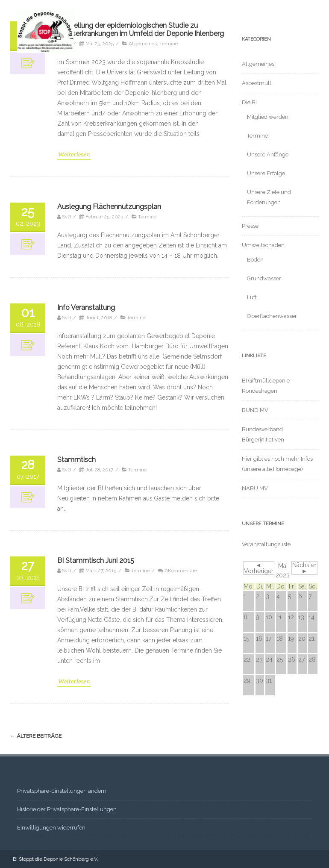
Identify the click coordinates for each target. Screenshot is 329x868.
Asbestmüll (257, 83)
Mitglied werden (268, 117)
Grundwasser (264, 278)
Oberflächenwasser (272, 316)
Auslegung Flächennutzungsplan (109, 207)
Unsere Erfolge (266, 173)
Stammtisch (76, 460)
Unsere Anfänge (268, 154)
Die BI (249, 102)
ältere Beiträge (36, 736)
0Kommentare (181, 571)
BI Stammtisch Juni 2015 (96, 561)
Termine (147, 217)
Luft (252, 297)
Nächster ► (304, 568)
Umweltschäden (263, 245)
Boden (255, 260)
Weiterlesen (74, 154)
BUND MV (255, 410)
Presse (250, 226)
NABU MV (255, 488)
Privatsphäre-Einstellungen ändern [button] (62, 791)
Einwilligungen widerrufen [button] (51, 828)
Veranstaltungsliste (266, 544)
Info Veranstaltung (86, 307)
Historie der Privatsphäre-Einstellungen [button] (67, 809)
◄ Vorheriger (259, 568)
